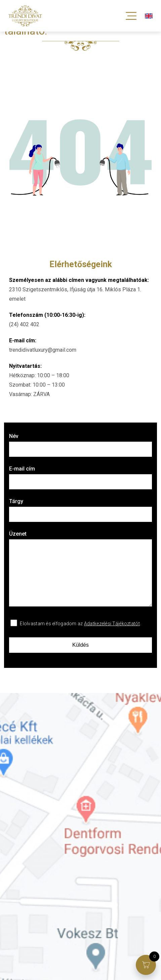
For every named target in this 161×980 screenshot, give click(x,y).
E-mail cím (80, 477)
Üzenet (80, 569)
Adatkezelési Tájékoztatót (112, 624)
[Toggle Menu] (131, 16)
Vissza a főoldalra (30, 75)
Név (80, 445)
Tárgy (80, 510)
